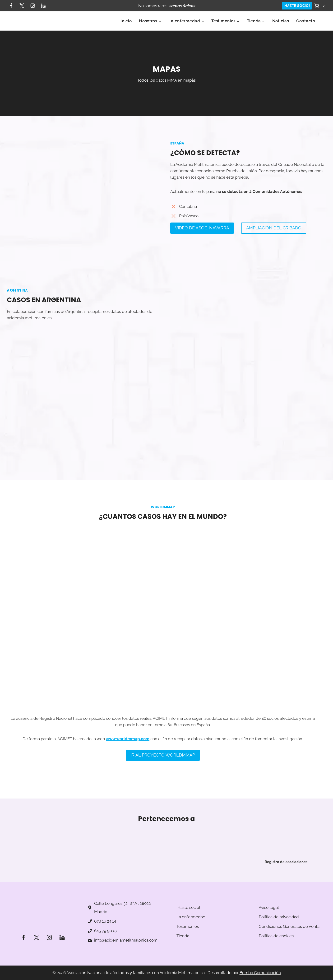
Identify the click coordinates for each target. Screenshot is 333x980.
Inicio (126, 21)
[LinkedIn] (43, 6)
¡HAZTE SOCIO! (297, 6)
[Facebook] (11, 6)
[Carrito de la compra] (320, 6)
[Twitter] (22, 6)
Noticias (281, 21)
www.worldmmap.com (128, 746)
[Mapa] (248, 378)
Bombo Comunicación (260, 973)
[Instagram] (33, 6)
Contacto (306, 21)
